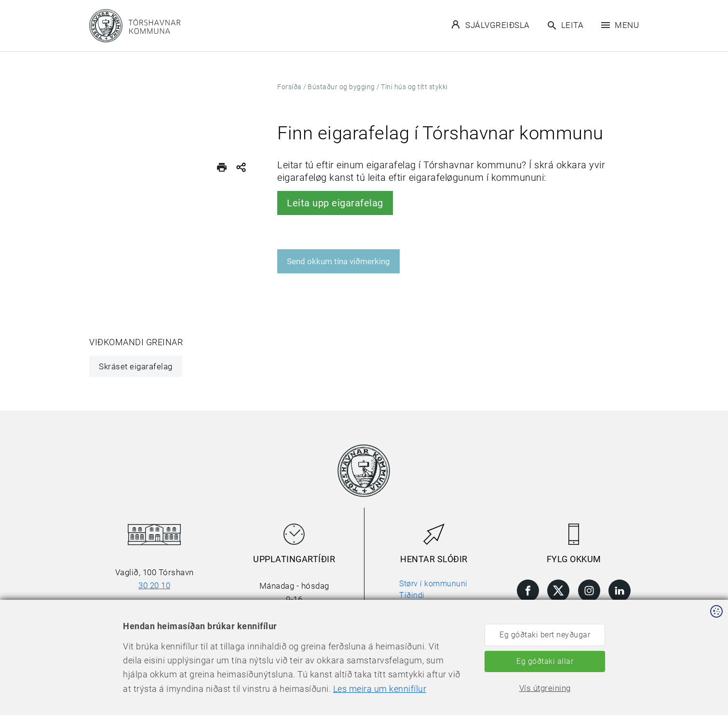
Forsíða (290, 87)
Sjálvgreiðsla (491, 25)
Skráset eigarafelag (136, 366)
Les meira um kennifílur (380, 689)
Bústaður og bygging (341, 87)
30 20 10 (154, 585)
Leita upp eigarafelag (335, 203)
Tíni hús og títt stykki (414, 87)
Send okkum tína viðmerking (338, 261)
